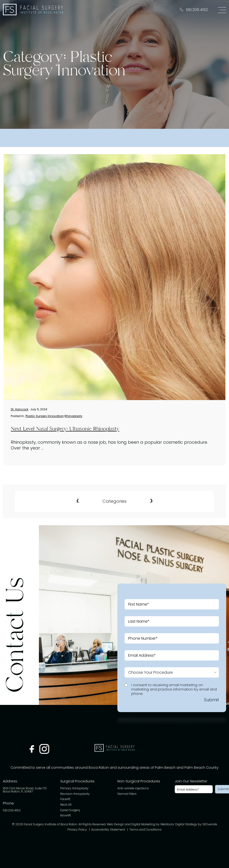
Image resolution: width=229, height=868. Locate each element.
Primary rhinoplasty (74, 788)
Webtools (167, 824)
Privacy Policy (77, 830)
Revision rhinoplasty (75, 794)
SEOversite (210, 824)
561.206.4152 (12, 811)
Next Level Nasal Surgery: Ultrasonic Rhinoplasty (65, 429)
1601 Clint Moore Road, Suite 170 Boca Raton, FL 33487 (25, 790)
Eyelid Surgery (70, 810)
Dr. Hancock (20, 409)
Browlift (66, 816)
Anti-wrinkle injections (133, 788)
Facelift (65, 799)
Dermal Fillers (127, 794)
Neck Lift (66, 805)
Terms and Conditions (145, 830)
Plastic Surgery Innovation (45, 416)
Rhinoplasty (74, 416)
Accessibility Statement (108, 830)
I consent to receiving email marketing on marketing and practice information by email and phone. (174, 689)
